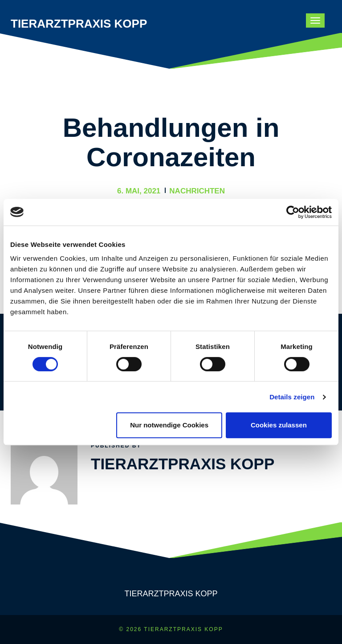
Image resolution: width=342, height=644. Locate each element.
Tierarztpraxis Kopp (79, 24)
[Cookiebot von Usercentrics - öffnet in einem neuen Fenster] (293, 212)
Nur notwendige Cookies (169, 425)
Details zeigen (292, 397)
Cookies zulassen (279, 425)
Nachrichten (197, 191)
